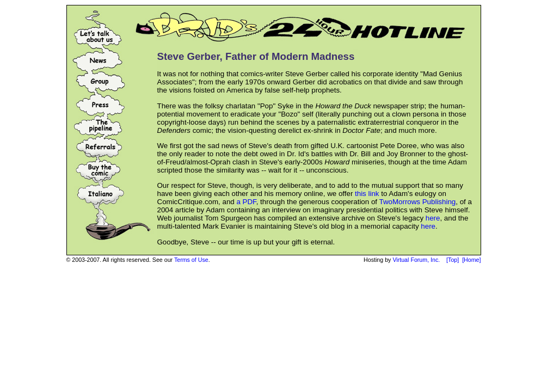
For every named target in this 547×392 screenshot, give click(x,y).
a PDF (246, 202)
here (433, 218)
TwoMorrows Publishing (417, 202)
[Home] (471, 260)
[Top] (453, 260)
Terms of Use (191, 260)
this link (367, 194)
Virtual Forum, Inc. (416, 260)
